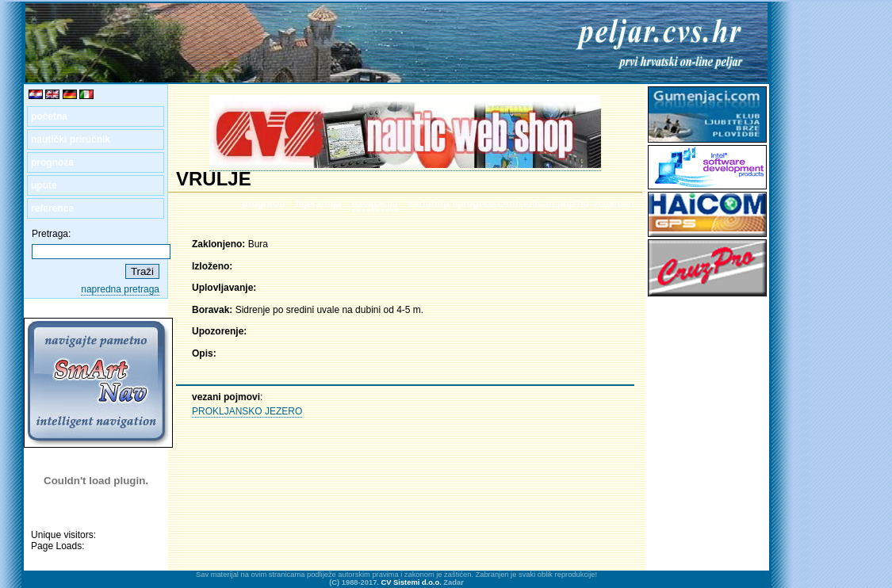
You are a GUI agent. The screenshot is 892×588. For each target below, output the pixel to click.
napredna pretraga (120, 289)
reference (52, 208)
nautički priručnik (71, 139)
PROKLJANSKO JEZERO (247, 411)
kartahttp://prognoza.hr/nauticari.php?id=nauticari (521, 204)
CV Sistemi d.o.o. (412, 582)
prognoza (52, 162)
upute (44, 185)
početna (49, 116)
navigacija (375, 204)
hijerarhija (318, 204)
